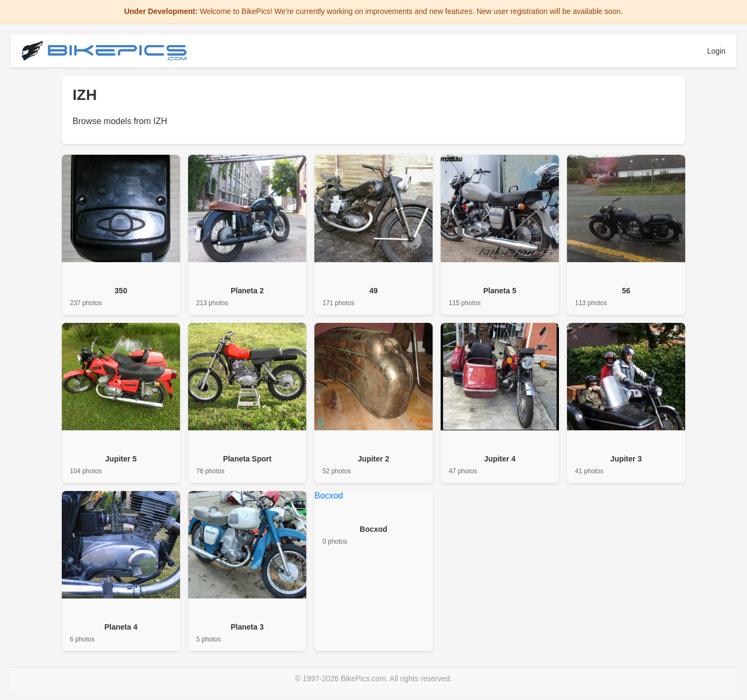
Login (716, 51)
